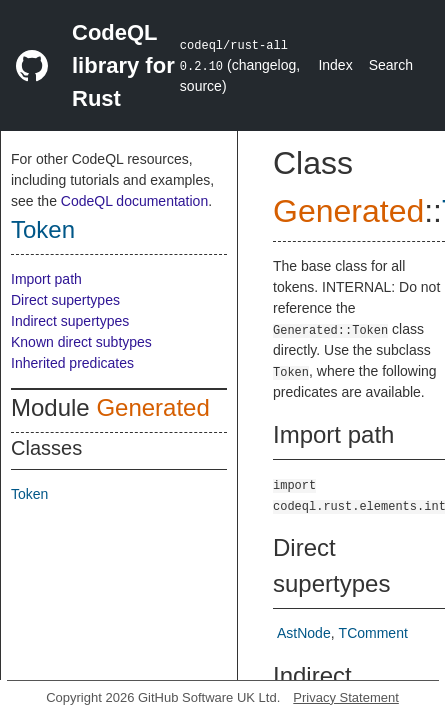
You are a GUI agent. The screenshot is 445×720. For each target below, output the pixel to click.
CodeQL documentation (134, 201)
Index (335, 65)
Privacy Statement (346, 697)
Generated (152, 407)
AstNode (304, 633)
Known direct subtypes (81, 342)
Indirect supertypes (70, 321)
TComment (373, 633)
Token (43, 229)
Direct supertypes (65, 300)
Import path (46, 279)
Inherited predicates (72, 363)
